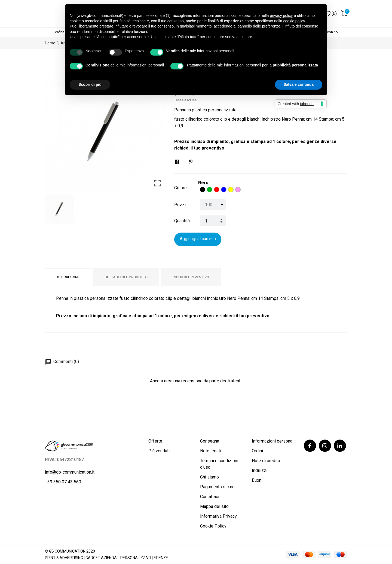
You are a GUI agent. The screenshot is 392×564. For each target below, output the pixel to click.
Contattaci (210, 497)
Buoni (257, 480)
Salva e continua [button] (299, 84)
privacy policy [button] (281, 16)
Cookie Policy (213, 526)
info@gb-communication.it (70, 472)
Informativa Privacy (218, 516)
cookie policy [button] (294, 21)
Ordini (257, 451)
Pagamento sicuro (217, 487)
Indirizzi (260, 470)
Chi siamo (209, 477)
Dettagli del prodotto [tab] (126, 277)
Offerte (155, 441)
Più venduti (159, 451)
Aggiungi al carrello (198, 239)
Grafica (59, 32)
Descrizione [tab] (68, 277)
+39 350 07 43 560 (63, 482)
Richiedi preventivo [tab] (191, 277)
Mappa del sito (214, 506)
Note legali (210, 451)
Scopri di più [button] (90, 84)
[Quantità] (213, 221)
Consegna (210, 441)
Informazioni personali (273, 441)
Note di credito (266, 461)
